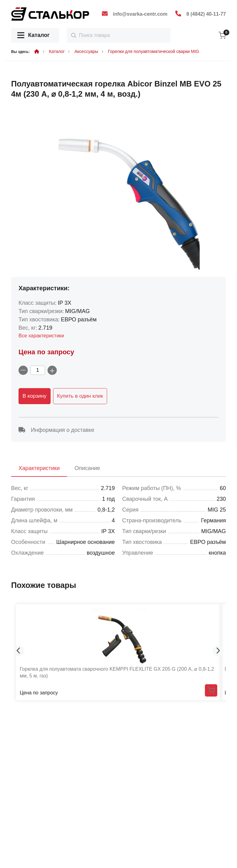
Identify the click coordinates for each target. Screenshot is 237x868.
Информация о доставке (56, 430)
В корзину (35, 396)
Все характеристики (41, 336)
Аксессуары (86, 51)
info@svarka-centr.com (140, 14)
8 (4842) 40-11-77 (206, 14)
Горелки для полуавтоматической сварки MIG (154, 51)
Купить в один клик (80, 396)
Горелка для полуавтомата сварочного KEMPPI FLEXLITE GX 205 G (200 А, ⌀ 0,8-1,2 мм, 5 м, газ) (117, 672)
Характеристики (39, 468)
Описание (87, 468)
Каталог (33, 36)
